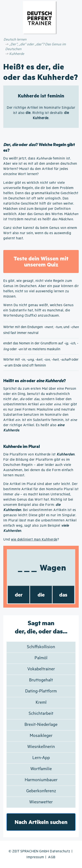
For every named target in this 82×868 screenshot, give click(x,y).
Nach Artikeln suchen (41, 822)
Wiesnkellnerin (41, 747)
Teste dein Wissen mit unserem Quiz (41, 261)
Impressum (35, 857)
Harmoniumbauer (41, 780)
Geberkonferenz (41, 791)
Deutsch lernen (15, 40)
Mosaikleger (41, 736)
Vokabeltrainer (41, 669)
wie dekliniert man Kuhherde (34, 540)
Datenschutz (60, 851)
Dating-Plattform (41, 691)
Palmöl (41, 658)
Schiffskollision (41, 647)
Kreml (41, 703)
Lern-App (41, 758)
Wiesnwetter (41, 802)
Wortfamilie (41, 769)
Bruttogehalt (41, 680)
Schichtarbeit (41, 714)
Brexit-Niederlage (41, 725)
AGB (52, 857)
